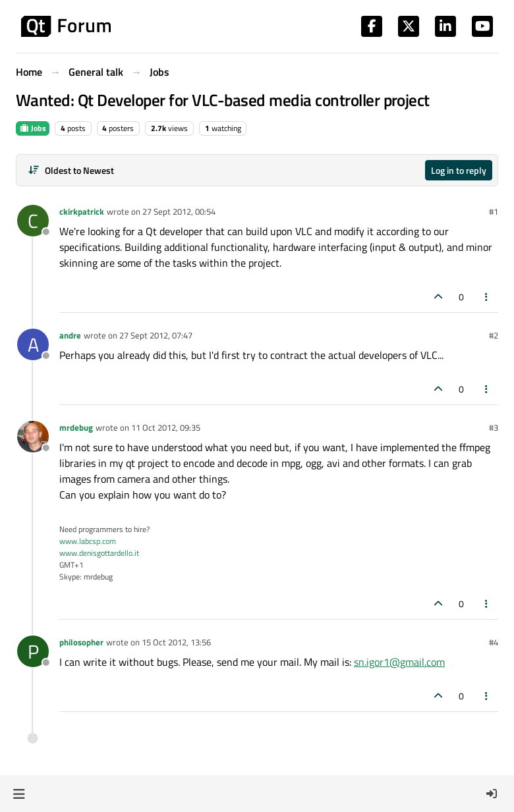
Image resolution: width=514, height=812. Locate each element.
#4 (494, 642)
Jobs (33, 128)
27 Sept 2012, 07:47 (156, 335)
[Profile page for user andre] (33, 344)
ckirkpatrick (82, 211)
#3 (494, 427)
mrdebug (76, 427)
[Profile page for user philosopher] (33, 651)
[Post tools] (487, 297)
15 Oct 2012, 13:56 (176, 642)
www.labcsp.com (88, 541)
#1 (494, 211)
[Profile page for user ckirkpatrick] (33, 221)
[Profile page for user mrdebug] (33, 437)
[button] (19, 794)
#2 (494, 335)
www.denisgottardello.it (99, 553)
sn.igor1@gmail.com (399, 662)
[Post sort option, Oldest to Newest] (71, 170)
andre (70, 335)
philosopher (81, 642)
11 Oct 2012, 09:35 (166, 427)
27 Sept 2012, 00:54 (179, 211)
